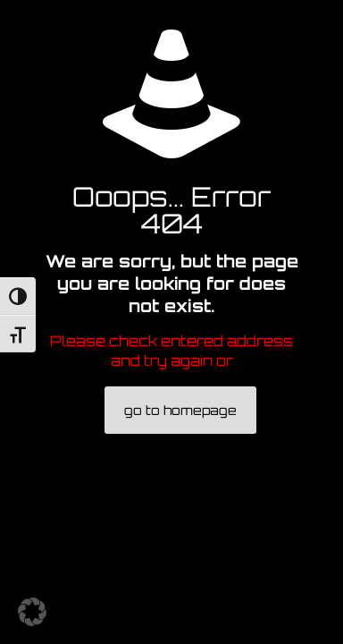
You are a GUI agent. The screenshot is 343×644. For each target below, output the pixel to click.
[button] (32, 612)
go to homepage (180, 410)
